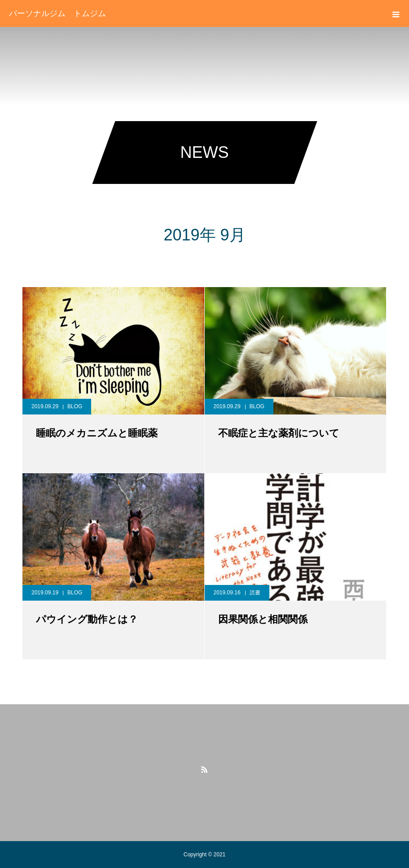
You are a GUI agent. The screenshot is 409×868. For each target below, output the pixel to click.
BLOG (75, 406)
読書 (255, 593)
